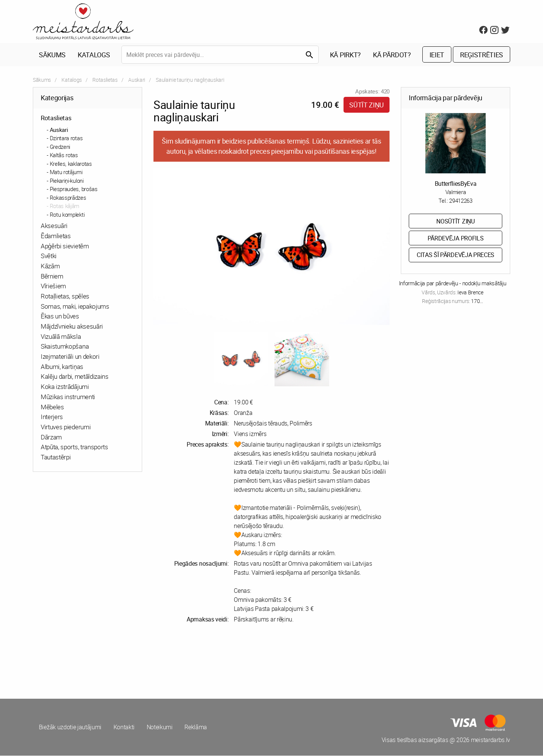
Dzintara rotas (66, 138)
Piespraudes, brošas (74, 189)
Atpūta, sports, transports (74, 448)
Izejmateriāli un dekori (70, 357)
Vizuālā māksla (61, 337)
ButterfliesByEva (456, 184)
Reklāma (196, 728)
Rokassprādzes (68, 198)
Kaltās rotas (64, 155)
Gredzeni (60, 147)
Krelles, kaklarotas (71, 164)
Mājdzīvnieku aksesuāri (72, 327)
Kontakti (124, 728)
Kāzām (50, 266)
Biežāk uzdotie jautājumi (70, 728)
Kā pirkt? (345, 55)
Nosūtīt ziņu (455, 222)
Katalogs (94, 55)
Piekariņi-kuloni (67, 181)
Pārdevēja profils (456, 239)
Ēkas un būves (60, 317)
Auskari (137, 80)
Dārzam (51, 437)
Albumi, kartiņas (62, 367)
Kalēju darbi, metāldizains (75, 377)
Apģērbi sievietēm (65, 246)
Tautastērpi (56, 457)
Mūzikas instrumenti (68, 397)
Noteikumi (160, 728)
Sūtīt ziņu (367, 105)
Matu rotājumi (66, 172)
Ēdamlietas (56, 236)
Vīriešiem (53, 287)
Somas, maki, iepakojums (75, 307)
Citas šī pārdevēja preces (456, 256)
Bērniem (52, 276)
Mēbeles (52, 407)
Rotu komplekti (67, 215)
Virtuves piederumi (66, 427)
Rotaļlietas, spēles (65, 296)
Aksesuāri (54, 226)
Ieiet (437, 55)
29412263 (461, 201)
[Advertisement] (151, 661)
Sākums (52, 55)
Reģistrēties (482, 55)
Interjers (52, 417)
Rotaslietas (105, 80)
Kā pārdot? (392, 55)
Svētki (49, 256)
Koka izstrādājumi (65, 387)
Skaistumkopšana (65, 347)
